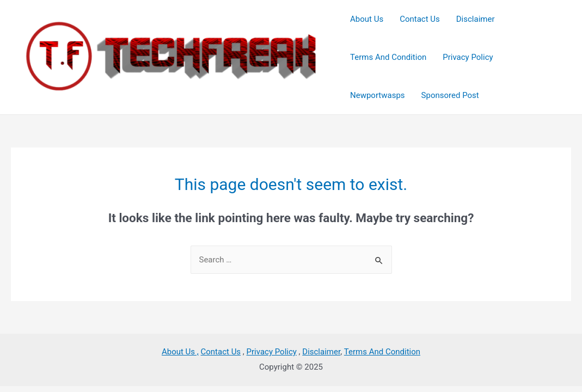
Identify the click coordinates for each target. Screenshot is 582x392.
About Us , (180, 352)
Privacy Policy (272, 352)
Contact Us (221, 352)
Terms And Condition (382, 352)
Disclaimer (321, 352)
